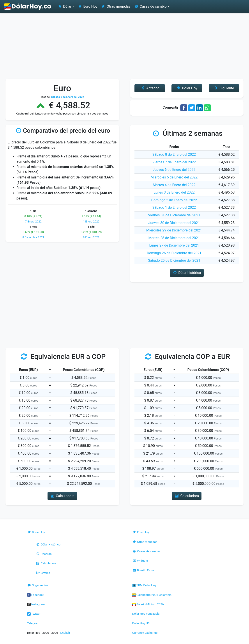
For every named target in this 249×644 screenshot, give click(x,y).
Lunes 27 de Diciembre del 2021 (174, 245)
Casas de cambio (146, 551)
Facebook (36, 595)
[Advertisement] (124, 46)
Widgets (140, 561)
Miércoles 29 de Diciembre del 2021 (174, 230)
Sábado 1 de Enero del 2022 (174, 207)
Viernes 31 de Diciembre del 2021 (174, 215)
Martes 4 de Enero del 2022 (174, 185)
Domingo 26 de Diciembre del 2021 (174, 253)
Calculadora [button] (62, 496)
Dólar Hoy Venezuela (146, 614)
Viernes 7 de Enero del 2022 (174, 162)
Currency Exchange (145, 633)
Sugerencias (38, 585)
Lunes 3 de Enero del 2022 (174, 192)
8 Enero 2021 (91, 237)
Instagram (36, 604)
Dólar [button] (64, 6)
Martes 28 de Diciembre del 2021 (174, 238)
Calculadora (46, 563)
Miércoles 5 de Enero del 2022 (174, 177)
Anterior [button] (150, 88)
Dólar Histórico (48, 544)
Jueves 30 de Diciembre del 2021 (174, 223)
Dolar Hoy (36, 532)
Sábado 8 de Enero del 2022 (174, 154)
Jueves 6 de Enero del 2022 (174, 170)
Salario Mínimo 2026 (148, 604)
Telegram (33, 623)
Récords (44, 554)
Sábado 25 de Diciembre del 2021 (174, 260)
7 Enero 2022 (33, 221)
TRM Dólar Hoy (144, 585)
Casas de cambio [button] (150, 6)
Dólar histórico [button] (187, 273)
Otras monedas (116, 6)
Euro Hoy (87, 6)
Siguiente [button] (224, 88)
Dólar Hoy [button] (187, 88)
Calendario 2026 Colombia (152, 595)
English (65, 633)
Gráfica (43, 573)
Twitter (34, 614)
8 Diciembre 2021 (33, 237)
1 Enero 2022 (91, 221)
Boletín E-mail (144, 570)
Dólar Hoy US (141, 623)
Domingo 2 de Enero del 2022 (174, 200)
